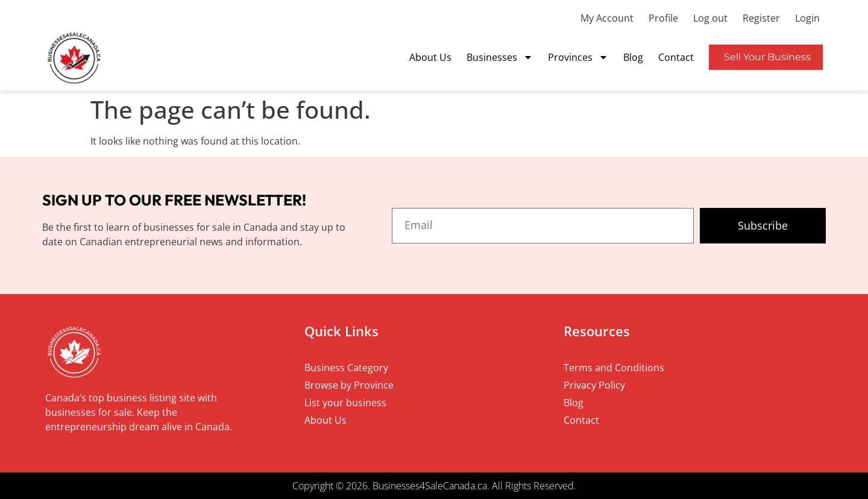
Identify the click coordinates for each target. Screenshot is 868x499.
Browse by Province (349, 385)
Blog (633, 57)
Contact (676, 57)
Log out (710, 18)
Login (807, 18)
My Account (607, 18)
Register (761, 18)
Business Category (346, 368)
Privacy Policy (594, 385)
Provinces (578, 57)
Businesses (500, 57)
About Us (430, 57)
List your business (345, 403)
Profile (663, 18)
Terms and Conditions (614, 368)
